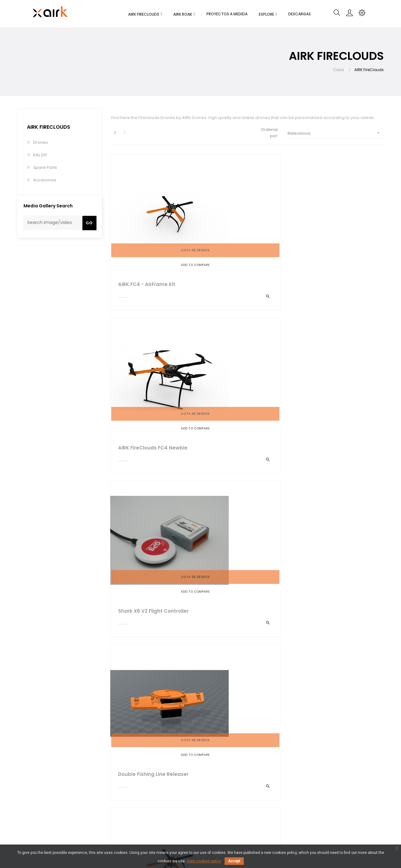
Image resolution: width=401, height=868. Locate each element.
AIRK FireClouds (49, 127)
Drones (41, 142)
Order (243, 787)
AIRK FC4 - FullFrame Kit (336, 513)
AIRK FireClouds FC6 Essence (332, 382)
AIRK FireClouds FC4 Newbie (238, 251)
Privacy (119, 804)
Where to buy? (126, 816)
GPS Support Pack (142, 513)
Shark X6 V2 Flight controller (329, 251)
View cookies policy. (204, 861)
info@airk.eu (27, 791)
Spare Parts (45, 167)
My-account (249, 775)
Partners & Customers (196, 798)
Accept (234, 861)
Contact (182, 809)
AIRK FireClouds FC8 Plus (243, 513)
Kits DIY (40, 155)
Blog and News (189, 787)
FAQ (241, 798)
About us (183, 775)
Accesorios (45, 180)
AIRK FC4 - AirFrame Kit (148, 250)
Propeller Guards (140, 644)
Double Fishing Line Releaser (143, 382)
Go (89, 223)
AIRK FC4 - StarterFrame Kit (247, 382)
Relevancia (336, 133)
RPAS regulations (254, 809)
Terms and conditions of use (136, 790)
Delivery (119, 775)
